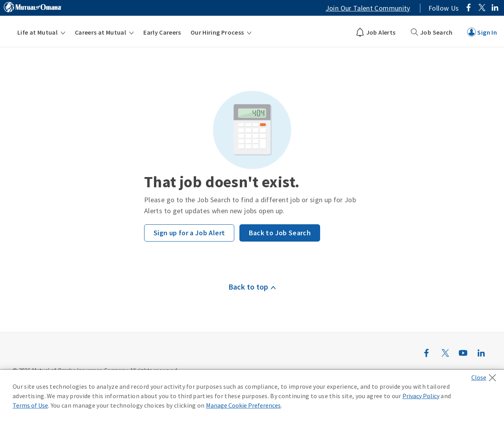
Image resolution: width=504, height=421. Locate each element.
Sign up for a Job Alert (189, 233)
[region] (252, 395)
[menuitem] (41, 32)
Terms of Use (30, 405)
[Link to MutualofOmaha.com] (33, 8)
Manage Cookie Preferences (243, 405)
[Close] (486, 375)
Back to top (248, 287)
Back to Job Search (280, 233)
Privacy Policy (421, 396)
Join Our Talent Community (368, 8)
